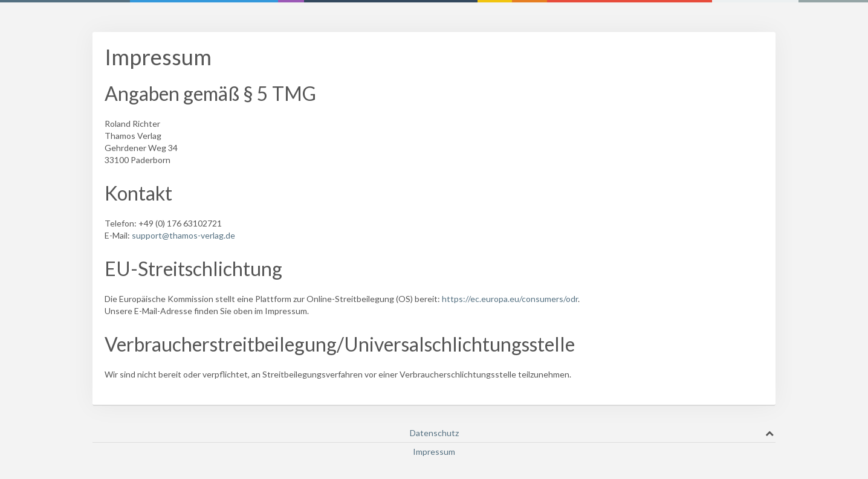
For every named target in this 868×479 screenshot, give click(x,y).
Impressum (434, 452)
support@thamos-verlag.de (183, 235)
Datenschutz (434, 433)
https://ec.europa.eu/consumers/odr (510, 299)
